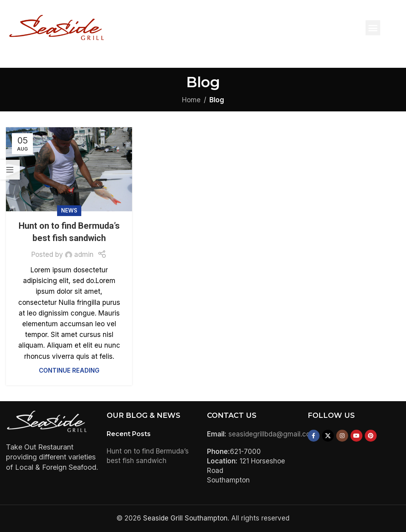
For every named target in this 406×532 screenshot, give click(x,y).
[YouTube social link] (356, 436)
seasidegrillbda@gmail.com (272, 434)
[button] (373, 28)
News (69, 211)
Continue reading (69, 370)
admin (84, 255)
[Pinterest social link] (371, 436)
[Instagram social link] (342, 436)
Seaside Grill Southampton (185, 518)
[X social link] (328, 436)
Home (191, 100)
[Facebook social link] (314, 436)
